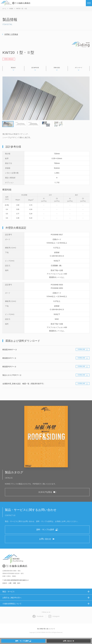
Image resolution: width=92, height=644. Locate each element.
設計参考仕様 (35, 68)
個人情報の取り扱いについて (46, 629)
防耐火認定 (57, 68)
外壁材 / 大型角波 (11, 34)
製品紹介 (13, 68)
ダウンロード (79, 68)
